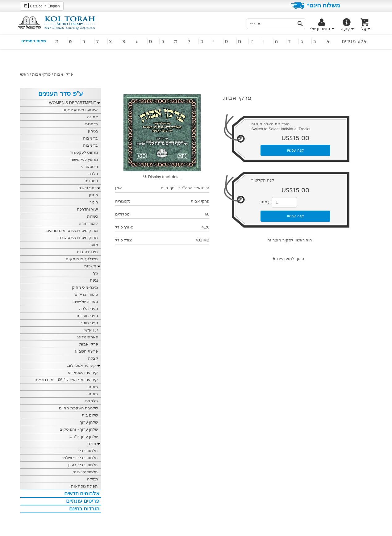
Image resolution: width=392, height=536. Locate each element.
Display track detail (162, 177)
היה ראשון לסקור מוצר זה (290, 240)
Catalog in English (42, 6)
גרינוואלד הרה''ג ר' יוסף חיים (185, 188)
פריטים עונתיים (83, 501)
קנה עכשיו (296, 151)
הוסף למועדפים (291, 259)
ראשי (24, 74)
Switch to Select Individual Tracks (281, 129)
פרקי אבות (42, 74)
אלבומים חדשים (82, 494)
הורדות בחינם (84, 509)
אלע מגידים (354, 41)
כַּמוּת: (266, 202)
